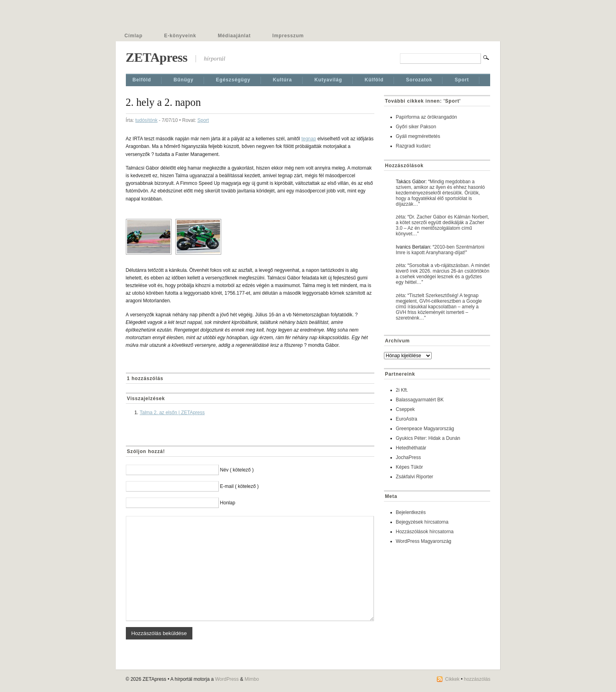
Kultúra (283, 80)
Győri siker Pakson (416, 127)
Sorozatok (419, 80)
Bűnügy (184, 80)
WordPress (227, 679)
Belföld (142, 80)
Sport (462, 80)
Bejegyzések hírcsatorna (422, 522)
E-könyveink (180, 36)
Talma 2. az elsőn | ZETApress (172, 413)
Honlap (228, 503)
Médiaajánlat (234, 36)
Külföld (374, 80)
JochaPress (409, 457)
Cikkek (452, 679)
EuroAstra (407, 419)
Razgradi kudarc (413, 146)
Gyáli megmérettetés (418, 136)
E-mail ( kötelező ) (239, 486)
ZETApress (157, 57)
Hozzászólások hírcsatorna (425, 532)
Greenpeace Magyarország (425, 429)
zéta (401, 217)
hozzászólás (477, 679)
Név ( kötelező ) (237, 470)
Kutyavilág (328, 80)
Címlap (134, 36)
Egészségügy (233, 80)
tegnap (309, 139)
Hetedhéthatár (411, 448)
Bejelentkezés (411, 512)
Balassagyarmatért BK (420, 400)
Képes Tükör (410, 467)
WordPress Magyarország (424, 541)
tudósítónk (146, 120)
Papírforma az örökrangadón (427, 117)
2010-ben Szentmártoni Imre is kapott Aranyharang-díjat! (440, 250)
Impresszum (288, 36)
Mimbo (252, 679)
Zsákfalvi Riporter (415, 477)
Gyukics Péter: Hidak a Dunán (428, 438)
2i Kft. (402, 390)
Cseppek (405, 409)
